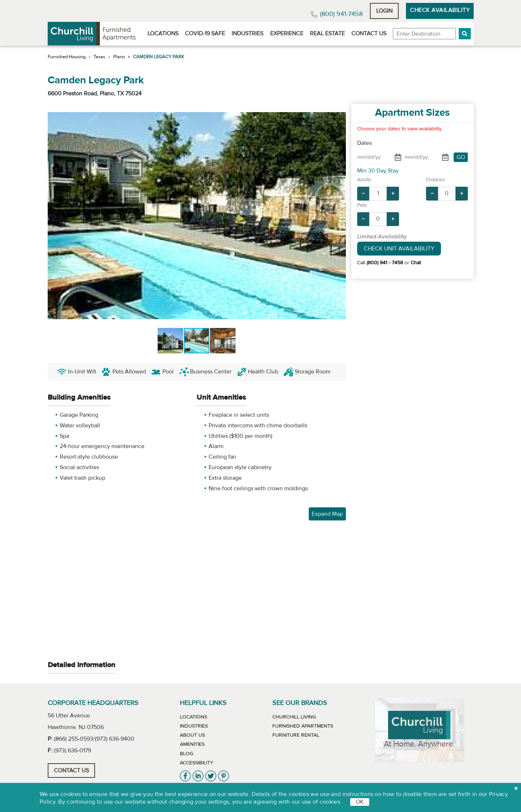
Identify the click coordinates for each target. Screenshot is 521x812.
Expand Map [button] (327, 514)
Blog (187, 754)
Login (384, 11)
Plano (119, 57)
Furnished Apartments (303, 726)
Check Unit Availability (399, 249)
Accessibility (197, 763)
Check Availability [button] (440, 10)
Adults (364, 180)
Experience (287, 33)
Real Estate (327, 33)
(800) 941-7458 (341, 14)
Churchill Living (294, 717)
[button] (465, 34)
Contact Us (369, 33)
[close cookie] (516, 788)
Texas (99, 57)
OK (360, 802)
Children (435, 180)
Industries (247, 33)
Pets (362, 205)
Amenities (192, 744)
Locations (163, 33)
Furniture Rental (296, 735)
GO (461, 157)
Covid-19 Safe (205, 33)
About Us (192, 735)
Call (380, 263)
